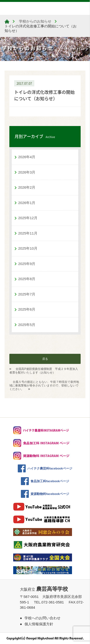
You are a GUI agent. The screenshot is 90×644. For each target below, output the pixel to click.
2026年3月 (27, 172)
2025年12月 (28, 218)
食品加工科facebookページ (50, 481)
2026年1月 (27, 203)
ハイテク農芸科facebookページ (50, 468)
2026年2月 (27, 187)
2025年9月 (27, 264)
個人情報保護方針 (39, 624)
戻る (45, 359)
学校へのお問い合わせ (42, 618)
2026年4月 (27, 157)
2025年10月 (28, 248)
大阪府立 (44, 589)
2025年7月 (27, 294)
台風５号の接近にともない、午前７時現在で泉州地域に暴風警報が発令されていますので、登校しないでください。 (44, 385)
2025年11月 (28, 233)
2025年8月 (27, 279)
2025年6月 (27, 309)
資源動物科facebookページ (50, 494)
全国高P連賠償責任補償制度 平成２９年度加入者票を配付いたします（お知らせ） (44, 371)
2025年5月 (27, 325)
